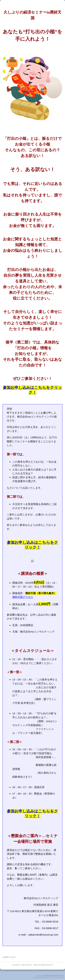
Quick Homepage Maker (53, 976)
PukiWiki (42, 977)
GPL (57, 977)
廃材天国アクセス (23, 597)
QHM (61, 977)
